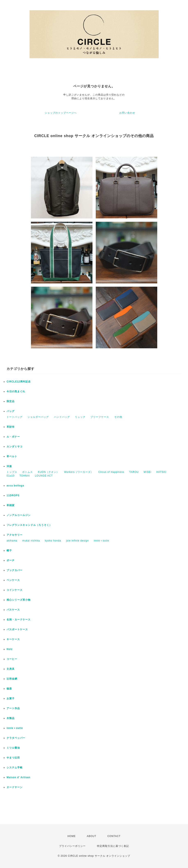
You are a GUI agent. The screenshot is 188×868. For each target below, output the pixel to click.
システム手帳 (15, 768)
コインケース (15, 590)
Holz (10, 649)
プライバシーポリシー (72, 846)
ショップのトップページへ (61, 113)
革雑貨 (11, 505)
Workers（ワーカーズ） (79, 472)
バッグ (11, 411)
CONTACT (114, 836)
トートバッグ (15, 417)
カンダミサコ (15, 447)
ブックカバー (15, 570)
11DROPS (13, 495)
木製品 (11, 718)
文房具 (11, 669)
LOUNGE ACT (44, 476)
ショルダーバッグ (38, 417)
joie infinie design (77, 541)
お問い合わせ (127, 113)
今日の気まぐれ (16, 391)
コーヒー (12, 659)
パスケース (13, 610)
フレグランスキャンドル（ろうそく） (29, 525)
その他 (118, 417)
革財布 (11, 427)
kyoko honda (53, 541)
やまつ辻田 (13, 758)
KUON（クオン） (49, 472)
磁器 (9, 689)
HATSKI (161, 472)
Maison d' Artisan (18, 777)
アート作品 (13, 708)
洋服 (9, 466)
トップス (12, 472)
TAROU (134, 472)
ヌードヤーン (15, 787)
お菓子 (11, 698)
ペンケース (13, 580)
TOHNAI (25, 476)
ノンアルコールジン (19, 515)
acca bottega (15, 486)
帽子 (9, 551)
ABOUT (91, 836)
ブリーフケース (100, 417)
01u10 (10, 476)
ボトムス (27, 472)
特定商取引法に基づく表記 (113, 846)
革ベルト (12, 456)
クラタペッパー (16, 738)
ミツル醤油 (13, 748)
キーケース (13, 639)
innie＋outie (101, 541)
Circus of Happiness (111, 472)
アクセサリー (15, 535)
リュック (80, 417)
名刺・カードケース (19, 620)
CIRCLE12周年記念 (19, 382)
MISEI (148, 472)
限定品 (11, 401)
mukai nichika (31, 541)
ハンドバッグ (62, 417)
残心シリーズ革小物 (19, 600)
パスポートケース (17, 629)
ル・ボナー (13, 437)
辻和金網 (12, 679)
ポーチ (11, 560)
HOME (72, 836)
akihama (12, 541)
